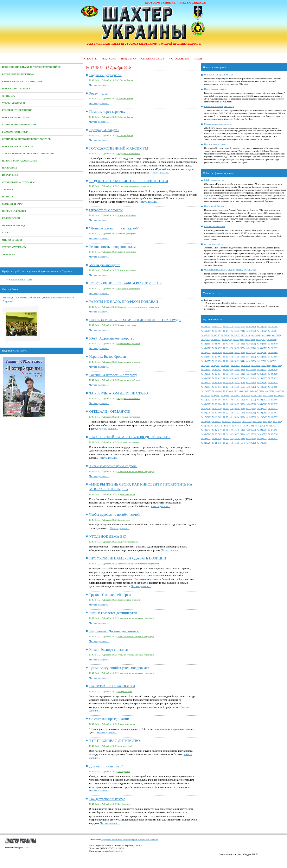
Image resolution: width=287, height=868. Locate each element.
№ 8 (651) (272, 361)
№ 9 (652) (261, 361)
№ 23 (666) (262, 352)
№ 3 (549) (277, 421)
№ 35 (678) (206, 348)
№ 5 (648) (226, 365)
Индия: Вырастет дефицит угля (113, 613)
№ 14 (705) (228, 331)
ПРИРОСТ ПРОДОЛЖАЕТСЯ (219, 75)
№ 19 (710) (251, 327)
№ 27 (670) (217, 352)
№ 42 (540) (217, 430)
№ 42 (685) (206, 344)
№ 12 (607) (206, 391)
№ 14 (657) (206, 361)
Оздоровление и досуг (17, 225)
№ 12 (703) (251, 331)
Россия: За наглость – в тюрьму (113, 375)
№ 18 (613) (217, 387)
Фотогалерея (179, 59)
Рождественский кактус (107, 799)
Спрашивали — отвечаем (18, 182)
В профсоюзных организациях (22, 81)
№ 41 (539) (228, 430)
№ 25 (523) (251, 439)
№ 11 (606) (217, 391)
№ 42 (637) (262, 370)
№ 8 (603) (249, 391)
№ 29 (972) (273, 348)
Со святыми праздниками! (109, 719)
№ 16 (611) (240, 387)
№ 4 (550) (267, 421)
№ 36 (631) (251, 374)
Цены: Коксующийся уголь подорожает (119, 668)
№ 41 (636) (273, 370)
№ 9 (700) (205, 335)
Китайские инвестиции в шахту (219, 106)
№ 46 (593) (279, 396)
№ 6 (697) (236, 335)
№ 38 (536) (262, 430)
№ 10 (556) (206, 421)
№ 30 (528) (273, 434)
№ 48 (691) (216, 339)
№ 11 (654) (240, 361)
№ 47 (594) (268, 396)
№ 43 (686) (272, 339)
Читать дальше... (99, 85)
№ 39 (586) (273, 400)
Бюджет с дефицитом (105, 75)
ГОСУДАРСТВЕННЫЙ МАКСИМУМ (119, 148)
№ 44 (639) (240, 370)
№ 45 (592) (206, 400)
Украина (8, 189)
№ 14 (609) (262, 387)
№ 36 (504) (206, 434)
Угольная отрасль (14, 103)
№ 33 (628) (206, 378)
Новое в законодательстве (20, 161)
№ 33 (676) (228, 348)
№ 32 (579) (273, 404)
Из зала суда (10, 175)
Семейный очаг (12, 204)
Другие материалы (14, 247)
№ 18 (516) (251, 443)
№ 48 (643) (277, 365)
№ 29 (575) (228, 408)
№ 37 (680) (262, 344)
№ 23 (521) (273, 439)
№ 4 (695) (256, 335)
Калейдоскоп (11, 218)
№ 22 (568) (228, 413)
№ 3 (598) (226, 396)
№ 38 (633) (228, 374)
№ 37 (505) (273, 430)
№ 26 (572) (262, 408)
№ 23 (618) (240, 383)
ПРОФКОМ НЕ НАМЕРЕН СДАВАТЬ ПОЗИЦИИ (128, 558)
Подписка (129, 59)
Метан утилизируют (105, 265)
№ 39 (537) (251, 430)
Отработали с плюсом (106, 210)
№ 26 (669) (228, 352)
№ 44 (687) (261, 339)
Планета (8, 197)
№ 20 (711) (240, 327)
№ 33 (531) (240, 434)
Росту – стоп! (99, 93)
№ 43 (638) (251, 370)
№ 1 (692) (205, 339)
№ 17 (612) (228, 387)
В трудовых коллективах (18, 74)
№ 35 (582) (240, 404)
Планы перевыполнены (215, 89)
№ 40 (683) (228, 344)
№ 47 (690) (227, 339)
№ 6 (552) (247, 421)
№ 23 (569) (217, 413)
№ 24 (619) (228, 383)
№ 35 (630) (262, 374)
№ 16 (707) (206, 331)
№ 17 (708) (273, 327)
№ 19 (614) (206, 387)
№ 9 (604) (239, 391)
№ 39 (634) (217, 374)
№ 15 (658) (273, 357)
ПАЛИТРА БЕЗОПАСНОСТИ (112, 686)
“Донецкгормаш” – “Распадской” (114, 228)
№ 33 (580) (262, 404)
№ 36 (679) (273, 344)
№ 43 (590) (228, 400)
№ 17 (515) (262, 443)
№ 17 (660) (251, 357)
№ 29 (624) (251, 378)
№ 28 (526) (217, 439)
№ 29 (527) (206, 439)
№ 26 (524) (240, 439)
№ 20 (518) (228, 443)
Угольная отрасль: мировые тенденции (28, 154)
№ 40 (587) (262, 400)
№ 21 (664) (206, 357)
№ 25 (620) (217, 383)
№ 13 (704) (240, 331)
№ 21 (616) (262, 383)
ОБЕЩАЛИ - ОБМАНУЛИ (110, 411)
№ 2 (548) (205, 426)
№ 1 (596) (246, 396)
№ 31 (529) (262, 434)
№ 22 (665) (273, 352)
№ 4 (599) (216, 396)
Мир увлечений (12, 240)
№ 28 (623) (262, 378)
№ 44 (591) (217, 400)
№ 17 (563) (206, 417)
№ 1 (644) (266, 365)
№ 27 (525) (228, 439)
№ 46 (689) (238, 339)
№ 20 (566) (251, 413)
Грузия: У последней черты (110, 595)
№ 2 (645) (256, 365)
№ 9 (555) (217, 421)
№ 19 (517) (240, 443)
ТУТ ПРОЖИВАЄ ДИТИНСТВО (114, 741)
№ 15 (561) (228, 417)
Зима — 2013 (9, 254)
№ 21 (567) (240, 413)
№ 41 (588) (251, 400)
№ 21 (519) (217, 443)
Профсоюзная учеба (15, 117)
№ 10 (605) (228, 391)
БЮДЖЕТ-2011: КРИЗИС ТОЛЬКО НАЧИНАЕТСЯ (129, 181)
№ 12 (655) (228, 361)
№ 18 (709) (262, 327)
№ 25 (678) (240, 352)
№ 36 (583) (228, 404)
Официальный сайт (21, 280)
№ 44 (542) (271, 426)
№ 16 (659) (262, 357)
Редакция (109, 59)
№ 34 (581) (251, 404)
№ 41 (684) (217, 344)
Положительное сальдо (215, 144)
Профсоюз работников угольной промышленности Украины (129, 840)
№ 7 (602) (259, 391)
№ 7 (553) (237, 421)
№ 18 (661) (240, 357)
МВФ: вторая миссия (214, 180)
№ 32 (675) (240, 348)
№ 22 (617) (251, 383)
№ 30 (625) (240, 378)
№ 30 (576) (217, 408)
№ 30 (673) (262, 348)
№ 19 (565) (262, 413)
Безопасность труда (15, 132)
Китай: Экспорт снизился (109, 650)
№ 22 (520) (206, 443)
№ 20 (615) (273, 383)
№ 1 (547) (216, 426)
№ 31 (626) (228, 378)
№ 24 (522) (262, 439)
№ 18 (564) (273, 413)
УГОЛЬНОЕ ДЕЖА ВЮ (108, 536)
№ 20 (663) (217, 357)
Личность (9, 96)
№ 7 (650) (205, 365)
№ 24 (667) (251, 352)
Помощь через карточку (107, 112)
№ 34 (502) (228, 434)
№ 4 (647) (236, 365)
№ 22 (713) (217, 327)
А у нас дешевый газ (214, 244)
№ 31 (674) (251, 348)
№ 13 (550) (251, 417)
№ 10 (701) (273, 331)
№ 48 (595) (257, 396)
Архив (198, 59)
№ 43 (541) (206, 430)
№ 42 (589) (240, 400)
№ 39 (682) (240, 344)
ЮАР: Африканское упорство (112, 338)
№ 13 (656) (217, 361)
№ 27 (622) (273, 378)
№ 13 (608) (273, 387)
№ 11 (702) (262, 331)
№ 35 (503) (217, 434)
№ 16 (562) (217, 417)
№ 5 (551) (257, 421)
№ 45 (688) (250, 339)
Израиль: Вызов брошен (108, 357)
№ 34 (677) (217, 348)
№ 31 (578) (206, 408)
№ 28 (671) (206, 352)
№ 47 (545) (237, 426)
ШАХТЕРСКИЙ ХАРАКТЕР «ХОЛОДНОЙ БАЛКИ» (130, 437)
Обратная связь (153, 59)
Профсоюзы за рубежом (18, 146)
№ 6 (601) (269, 391)
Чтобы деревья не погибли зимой (114, 515)
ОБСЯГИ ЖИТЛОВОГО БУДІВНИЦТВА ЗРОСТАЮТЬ (230, 270)
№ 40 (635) (206, 374)
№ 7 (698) (226, 335)
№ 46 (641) (217, 370)
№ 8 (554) (227, 421)
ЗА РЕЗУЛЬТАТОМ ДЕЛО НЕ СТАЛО (119, 393)
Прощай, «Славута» (104, 130)
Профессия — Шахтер (16, 89)
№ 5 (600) (205, 396)
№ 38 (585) (206, 404)
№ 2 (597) (236, 396)
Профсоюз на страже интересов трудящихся (31, 67)
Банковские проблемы (215, 226)
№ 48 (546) (226, 426)
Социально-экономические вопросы (27, 139)
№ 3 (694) (266, 335)
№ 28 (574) (240, 408)
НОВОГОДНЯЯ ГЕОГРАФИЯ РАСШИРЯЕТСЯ (125, 283)
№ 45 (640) (228, 370)
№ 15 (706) (217, 331)
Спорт (6, 233)
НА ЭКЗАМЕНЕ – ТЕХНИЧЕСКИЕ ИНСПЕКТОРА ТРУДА (135, 320)
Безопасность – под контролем (112, 247)
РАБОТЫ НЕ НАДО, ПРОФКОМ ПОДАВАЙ (124, 302)
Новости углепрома (127, 215)
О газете (90, 59)
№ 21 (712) (228, 327)
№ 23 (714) (206, 327)
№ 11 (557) (273, 417)
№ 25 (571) (273, 408)
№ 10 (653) (251, 361)
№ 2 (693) (276, 335)
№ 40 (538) (240, 430)
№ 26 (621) (206, 383)
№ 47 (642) (206, 370)
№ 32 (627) (217, 378)
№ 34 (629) (273, 374)
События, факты (125, 80)
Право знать (10, 168)
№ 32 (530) (251, 434)
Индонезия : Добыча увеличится (114, 631)
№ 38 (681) (251, 344)
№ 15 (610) (251, 387)
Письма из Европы (14, 211)
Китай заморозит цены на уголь (113, 466)
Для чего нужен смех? (106, 766)
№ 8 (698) (216, 335)
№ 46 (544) (248, 426)
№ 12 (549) (262, 417)
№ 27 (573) (251, 408)
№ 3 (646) (246, 365)
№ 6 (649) (216, 365)
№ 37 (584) (217, 404)
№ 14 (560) (240, 417)
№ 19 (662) (228, 357)
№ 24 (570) (206, 413)
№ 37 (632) (240, 374)
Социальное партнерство (19, 125)
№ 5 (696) (246, 335)
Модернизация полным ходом (218, 124)
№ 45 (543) (260, 426)
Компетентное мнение (17, 110)
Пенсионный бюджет (214, 206)
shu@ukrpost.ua (115, 851)
